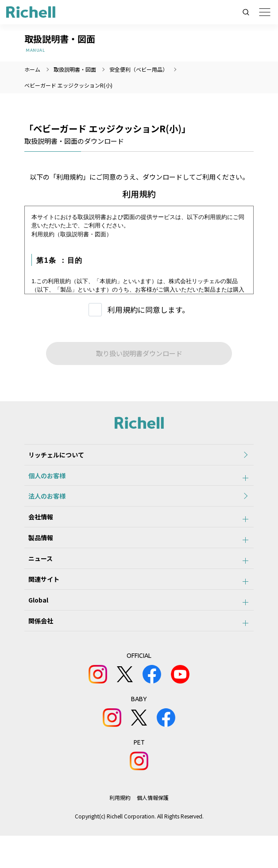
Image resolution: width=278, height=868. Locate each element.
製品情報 (37, 554)
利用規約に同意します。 (149, 309)
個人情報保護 (153, 830)
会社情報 (37, 530)
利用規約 (120, 830)
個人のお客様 (43, 481)
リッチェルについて (52, 457)
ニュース (37, 578)
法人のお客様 (43, 505)
